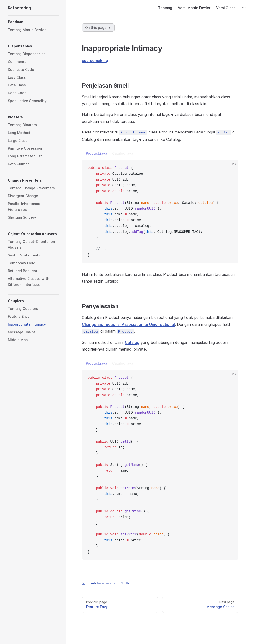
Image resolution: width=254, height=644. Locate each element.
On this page (98, 28)
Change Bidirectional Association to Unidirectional (128, 324)
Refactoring (19, 8)
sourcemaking (95, 61)
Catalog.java (123, 153)
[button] (33, 22)
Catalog (132, 342)
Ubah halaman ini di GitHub (107, 583)
